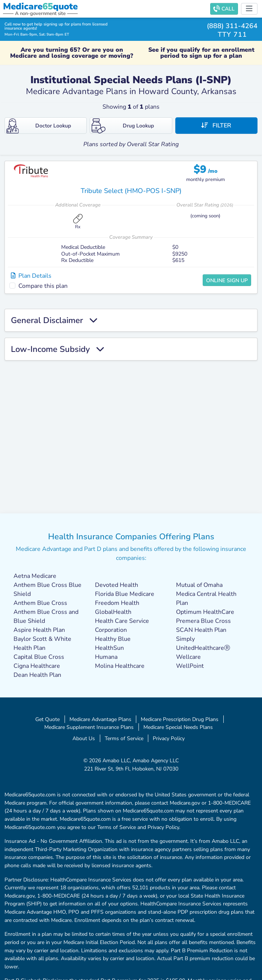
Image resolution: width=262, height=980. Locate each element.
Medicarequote (40, 6)
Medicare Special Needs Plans (178, 727)
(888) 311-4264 (232, 26)
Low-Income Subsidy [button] (57, 349)
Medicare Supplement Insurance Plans (89, 727)
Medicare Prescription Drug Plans (180, 719)
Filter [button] (216, 126)
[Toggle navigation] (249, 9)
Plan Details (31, 276)
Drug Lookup (123, 126)
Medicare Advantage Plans (100, 719)
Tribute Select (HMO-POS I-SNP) (131, 191)
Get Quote (47, 719)
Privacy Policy (169, 738)
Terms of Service (124, 738)
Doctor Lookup (39, 126)
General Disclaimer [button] (54, 320)
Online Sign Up (227, 281)
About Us (84, 738)
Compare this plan (43, 286)
